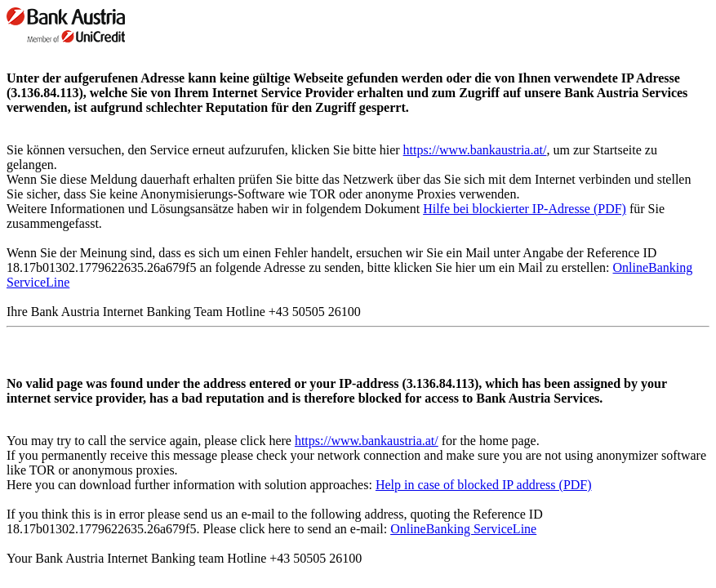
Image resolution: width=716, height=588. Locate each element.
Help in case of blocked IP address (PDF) (484, 485)
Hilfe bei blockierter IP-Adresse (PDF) (525, 209)
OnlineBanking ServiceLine (463, 529)
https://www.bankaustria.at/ (475, 150)
